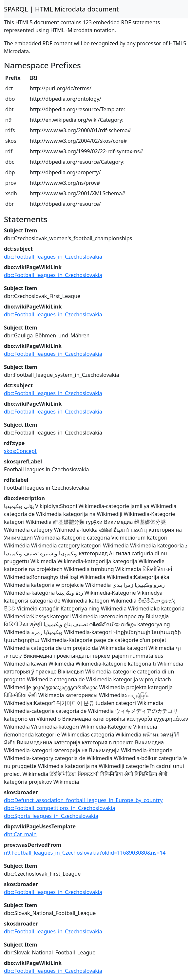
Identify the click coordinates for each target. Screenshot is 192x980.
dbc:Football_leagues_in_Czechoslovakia (53, 257)
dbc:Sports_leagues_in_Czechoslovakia (51, 816)
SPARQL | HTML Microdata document (61, 9)
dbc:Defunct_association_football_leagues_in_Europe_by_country (83, 800)
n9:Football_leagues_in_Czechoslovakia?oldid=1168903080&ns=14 (85, 853)
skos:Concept (20, 451)
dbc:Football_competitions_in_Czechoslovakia (60, 808)
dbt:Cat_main (20, 834)
